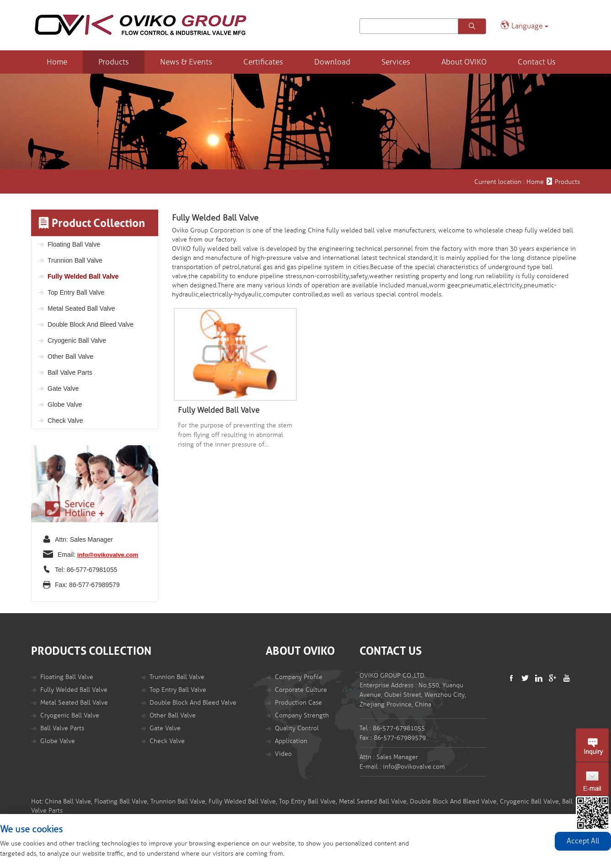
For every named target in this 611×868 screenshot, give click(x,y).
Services (396, 62)
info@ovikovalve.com (108, 555)
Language (524, 25)
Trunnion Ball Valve (75, 260)
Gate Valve (63, 388)
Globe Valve (65, 404)
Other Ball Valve (70, 356)
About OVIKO (464, 62)
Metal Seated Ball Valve (81, 308)
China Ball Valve (68, 801)
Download (332, 62)
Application (291, 741)
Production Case (298, 703)
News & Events (186, 62)
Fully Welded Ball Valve (83, 276)
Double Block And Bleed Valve (91, 324)
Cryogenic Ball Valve (77, 340)
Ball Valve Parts (70, 372)
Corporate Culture (301, 690)
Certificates (263, 62)
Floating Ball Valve (74, 244)
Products (114, 62)
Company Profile (299, 677)
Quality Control (297, 728)
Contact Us (537, 62)
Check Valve (65, 421)
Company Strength (302, 715)
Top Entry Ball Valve (76, 292)
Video (283, 754)
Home (57, 62)
